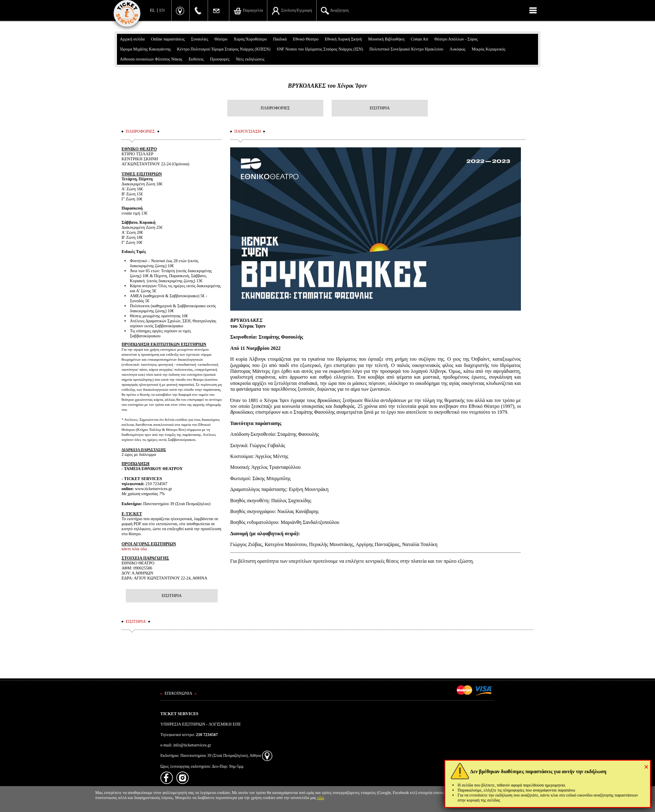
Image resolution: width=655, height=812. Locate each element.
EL (152, 10)
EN (162, 10)
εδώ (321, 798)
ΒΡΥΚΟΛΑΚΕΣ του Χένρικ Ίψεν (327, 86)
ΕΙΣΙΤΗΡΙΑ (380, 108)
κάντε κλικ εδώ (134, 549)
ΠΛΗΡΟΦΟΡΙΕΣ (275, 108)
